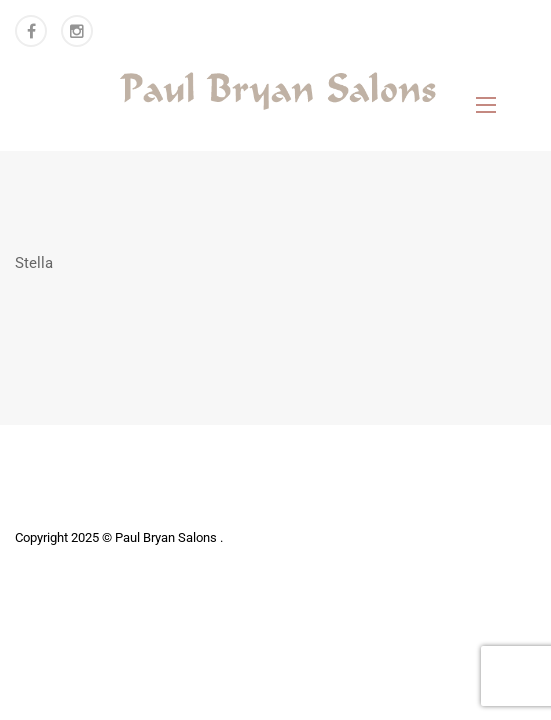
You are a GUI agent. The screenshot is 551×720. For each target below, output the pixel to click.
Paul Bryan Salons (167, 537)
